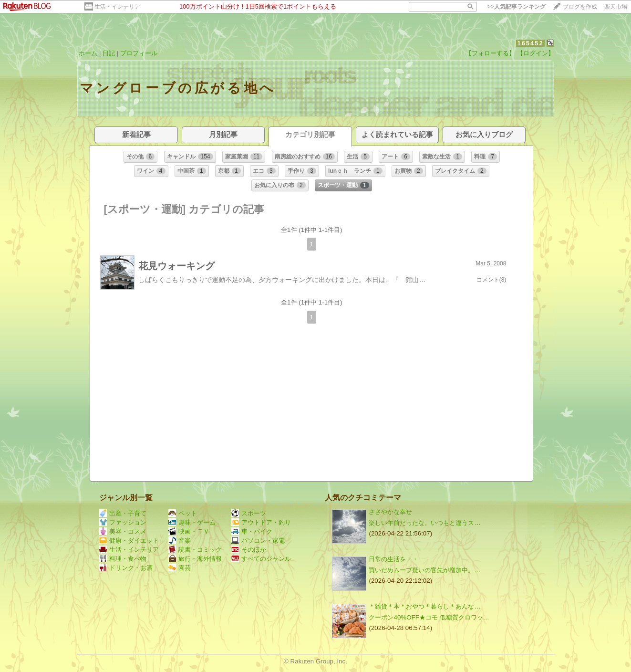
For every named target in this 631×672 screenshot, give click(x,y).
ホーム (88, 53)
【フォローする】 (490, 53)
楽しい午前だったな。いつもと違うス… (424, 523)
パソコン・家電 (258, 541)
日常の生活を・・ (393, 559)
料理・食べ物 (123, 559)
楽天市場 (616, 7)
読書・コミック (195, 550)
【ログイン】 (536, 53)
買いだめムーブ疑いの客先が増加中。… (424, 570)
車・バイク (252, 531)
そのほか (249, 550)
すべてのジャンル (261, 559)
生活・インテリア (117, 7)
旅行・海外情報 (195, 559)
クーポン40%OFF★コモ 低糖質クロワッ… (429, 617)
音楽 (180, 541)
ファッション (123, 522)
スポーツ (249, 513)
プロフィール (139, 53)
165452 (530, 43)
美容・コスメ (123, 531)
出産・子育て (123, 513)
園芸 (180, 568)
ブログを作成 (580, 7)
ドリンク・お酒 (126, 568)
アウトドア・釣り (261, 522)
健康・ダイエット (129, 541)
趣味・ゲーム (192, 522)
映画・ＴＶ (189, 531)
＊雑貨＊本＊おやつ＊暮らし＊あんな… (424, 606)
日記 (109, 53)
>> (517, 7)
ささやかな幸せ (390, 512)
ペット (183, 513)
